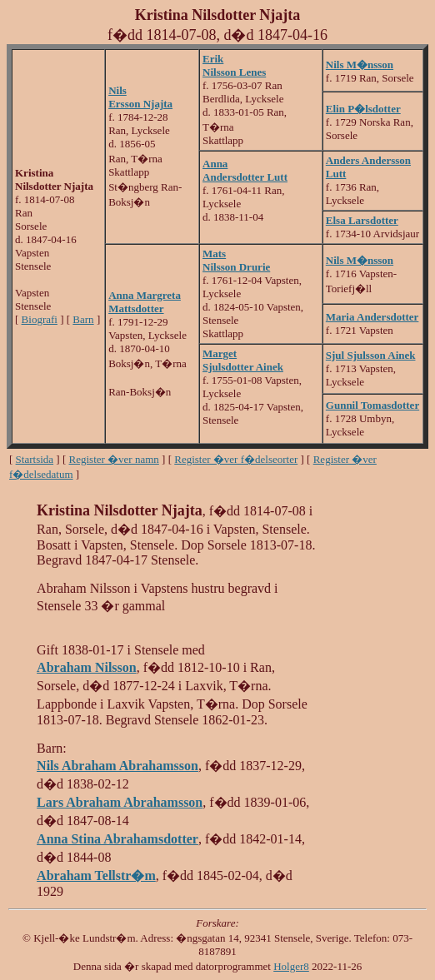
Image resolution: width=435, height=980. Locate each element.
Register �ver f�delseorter (236, 459)
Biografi (40, 319)
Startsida (35, 459)
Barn (83, 319)
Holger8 (291, 966)
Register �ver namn (114, 459)
